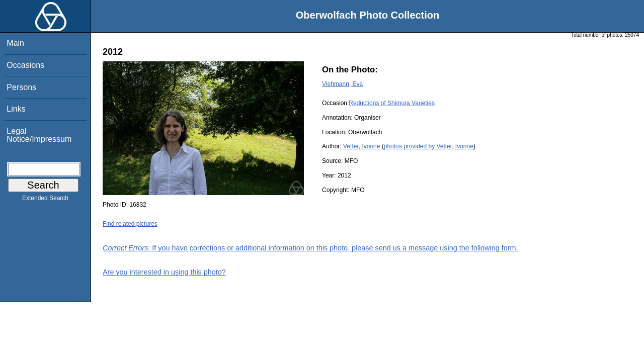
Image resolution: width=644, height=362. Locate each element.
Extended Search (45, 200)
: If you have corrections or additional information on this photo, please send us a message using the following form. (310, 248)
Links (16, 109)
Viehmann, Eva (342, 84)
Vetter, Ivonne (361, 146)
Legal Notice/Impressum (39, 135)
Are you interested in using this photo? (164, 272)
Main (15, 43)
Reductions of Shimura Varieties (392, 103)
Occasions (25, 65)
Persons (21, 87)
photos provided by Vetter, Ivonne (429, 146)
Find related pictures (130, 224)
